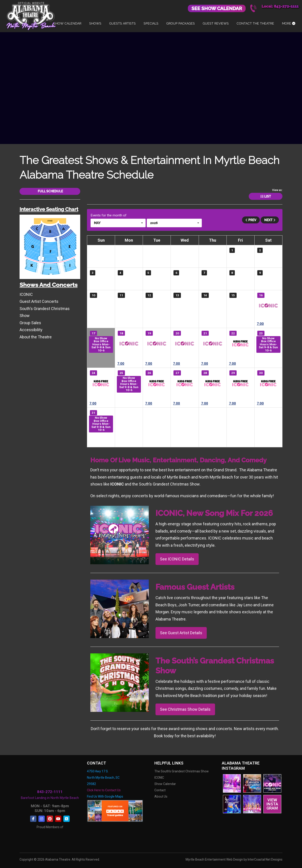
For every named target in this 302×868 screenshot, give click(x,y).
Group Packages (181, 23)
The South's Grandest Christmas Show (182, 771)
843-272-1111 (50, 792)
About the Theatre (36, 337)
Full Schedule (50, 191)
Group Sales (30, 323)
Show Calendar (67, 23)
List (266, 196)
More (289, 23)
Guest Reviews (216, 23)
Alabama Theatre (31, 15)
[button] (118, 223)
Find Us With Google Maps (105, 796)
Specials (151, 23)
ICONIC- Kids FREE (241, 344)
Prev (251, 220)
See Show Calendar (217, 8)
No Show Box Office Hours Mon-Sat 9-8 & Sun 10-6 (101, 344)
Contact (160, 790)
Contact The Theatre (255, 23)
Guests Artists (122, 23)
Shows (95, 23)
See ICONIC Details (177, 559)
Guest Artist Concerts (39, 301)
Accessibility (31, 329)
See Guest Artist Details (181, 633)
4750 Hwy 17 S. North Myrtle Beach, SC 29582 (103, 777)
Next (270, 220)
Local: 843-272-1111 (280, 6)
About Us (161, 796)
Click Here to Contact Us (104, 790)
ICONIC (268, 306)
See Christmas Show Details (185, 709)
